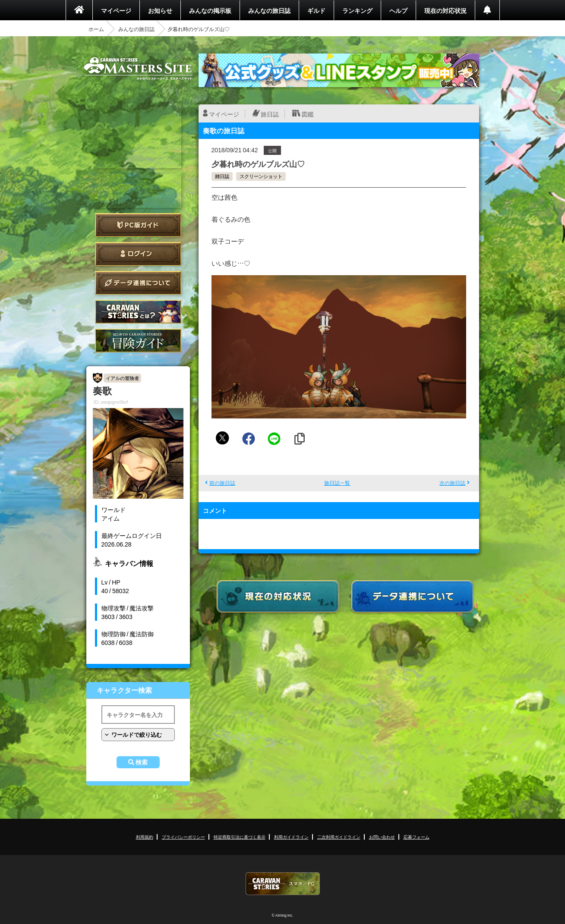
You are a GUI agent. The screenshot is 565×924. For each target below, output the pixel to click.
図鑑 (308, 114)
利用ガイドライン (291, 837)
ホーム (96, 29)
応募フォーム (417, 837)
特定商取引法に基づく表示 (240, 837)
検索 (142, 762)
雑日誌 (222, 176)
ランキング (357, 10)
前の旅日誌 (222, 483)
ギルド (316, 10)
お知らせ (160, 10)
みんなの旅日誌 (269, 10)
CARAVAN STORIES (283, 884)
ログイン (138, 254)
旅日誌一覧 (337, 483)
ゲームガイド (138, 341)
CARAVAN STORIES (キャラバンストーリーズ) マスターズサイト (138, 69)
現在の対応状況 (445, 10)
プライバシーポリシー (183, 837)
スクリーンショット (261, 176)
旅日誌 (270, 114)
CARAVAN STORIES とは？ (138, 312)
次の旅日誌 (452, 483)
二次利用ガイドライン (339, 837)
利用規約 (145, 837)
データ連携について (138, 283)
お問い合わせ (382, 837)
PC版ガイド (138, 225)
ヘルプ (398, 10)
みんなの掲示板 (210, 10)
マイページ (116, 10)
